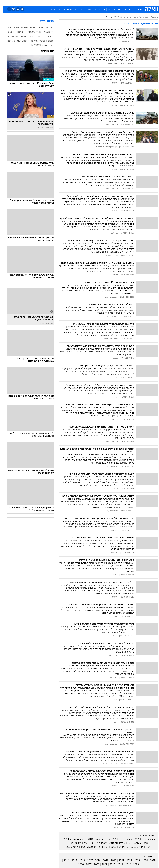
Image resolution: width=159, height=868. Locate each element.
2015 (71, 860)
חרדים (37, 37)
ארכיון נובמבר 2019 (120, 839)
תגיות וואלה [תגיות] (44, 21)
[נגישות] (4, 4)
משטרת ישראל (43, 41)
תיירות (57, 3)
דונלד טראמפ (32, 32)
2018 (95, 860)
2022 (126, 860)
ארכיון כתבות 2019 (123, 18)
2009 (102, 864)
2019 (103, 860)
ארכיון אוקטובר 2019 (96, 839)
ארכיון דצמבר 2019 (143, 839)
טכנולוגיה (47, 3)
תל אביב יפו (33, 45)
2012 (125, 864)
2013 (133, 864)
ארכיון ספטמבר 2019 (72, 839)
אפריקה (141, 18)
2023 (134, 860)
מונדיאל (111, 3)
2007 (86, 864)
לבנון (21, 37)
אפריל (106, 18)
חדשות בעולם (83, 10)
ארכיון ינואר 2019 (73, 847)
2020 (111, 860)
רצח (6, 41)
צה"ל (33, 41)
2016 (79, 860)
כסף (84, 3)
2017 (87, 860)
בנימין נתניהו (10, 28)
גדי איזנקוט (46, 32)
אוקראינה (47, 27)
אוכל (76, 3)
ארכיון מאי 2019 (77, 843)
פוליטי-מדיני (97, 10)
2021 (118, 860)
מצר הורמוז (10, 37)
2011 (117, 864)
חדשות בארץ (111, 10)
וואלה (152, 18)
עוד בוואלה (53, 10)
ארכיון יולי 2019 (114, 843)
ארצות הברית (25, 28)
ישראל (29, 37)
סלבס (92, 3)
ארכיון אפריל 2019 (137, 847)
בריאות (67, 3)
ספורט (121, 3)
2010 (109, 864)
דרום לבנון (18, 32)
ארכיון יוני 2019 (96, 843)
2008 (94, 864)
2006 (78, 864)
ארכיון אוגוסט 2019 (135, 843)
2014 (64, 860)
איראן (38, 28)
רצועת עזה (14, 41)
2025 (150, 860)
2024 (142, 860)
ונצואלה (8, 32)
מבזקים (135, 10)
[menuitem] (119, 4)
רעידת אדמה (25, 41)
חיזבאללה (46, 37)
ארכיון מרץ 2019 (117, 847)
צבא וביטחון (124, 10)
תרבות (101, 3)
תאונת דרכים (44, 45)
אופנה (36, 3)
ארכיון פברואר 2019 (95, 847)
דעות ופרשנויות (67, 10)
